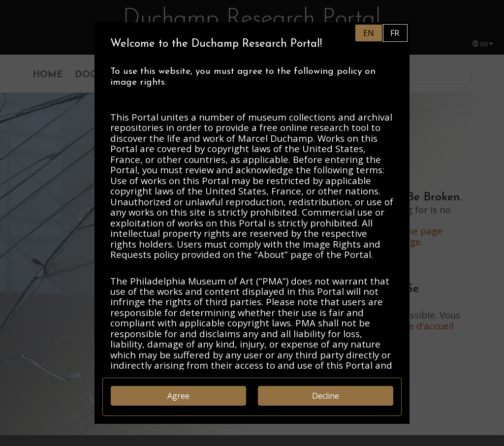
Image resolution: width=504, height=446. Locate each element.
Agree (178, 396)
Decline (326, 396)
